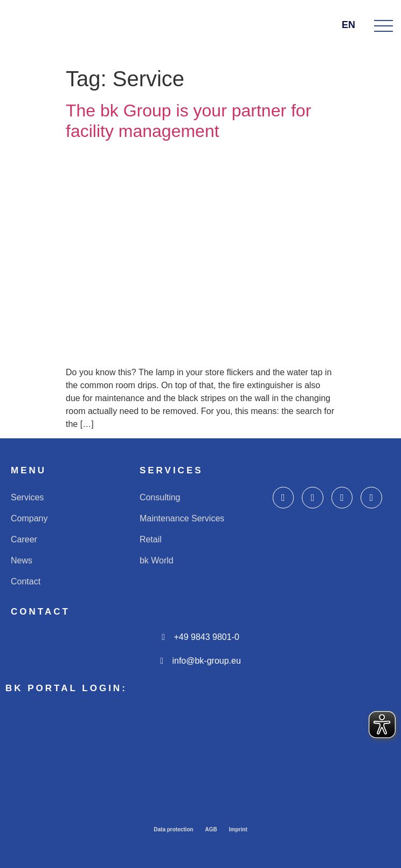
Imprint (238, 829)
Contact (26, 581)
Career (24, 539)
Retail (151, 539)
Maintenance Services (182, 518)
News (22, 560)
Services (27, 497)
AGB (211, 829)
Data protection (173, 829)
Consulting (160, 497)
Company (29, 518)
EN (353, 25)
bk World (157, 560)
